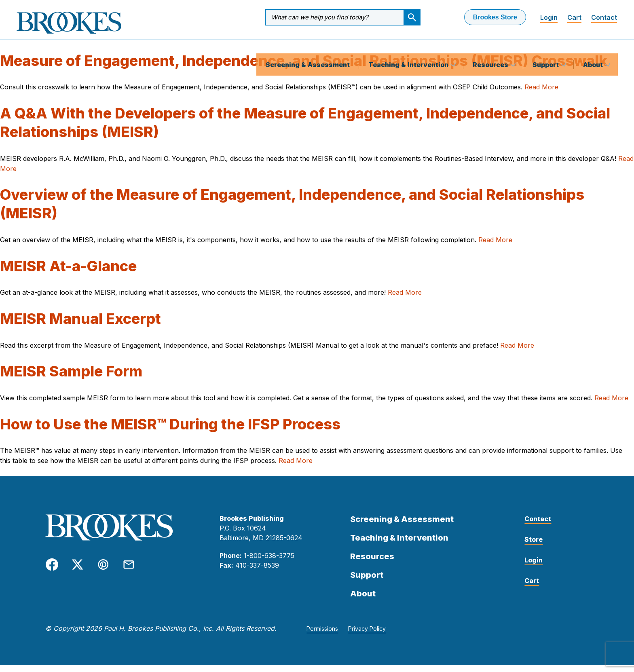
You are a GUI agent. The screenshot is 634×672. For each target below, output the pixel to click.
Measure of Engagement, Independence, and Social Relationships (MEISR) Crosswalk (304, 68)
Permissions (322, 635)
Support (546, 46)
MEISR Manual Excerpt (80, 325)
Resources (491, 46)
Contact (604, 17)
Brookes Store (495, 17)
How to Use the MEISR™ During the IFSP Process (170, 431)
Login (549, 17)
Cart (574, 17)
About (594, 46)
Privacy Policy (367, 635)
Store (534, 546)
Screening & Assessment (308, 46)
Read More (541, 94)
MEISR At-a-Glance (68, 273)
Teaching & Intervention (409, 46)
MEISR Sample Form (71, 378)
